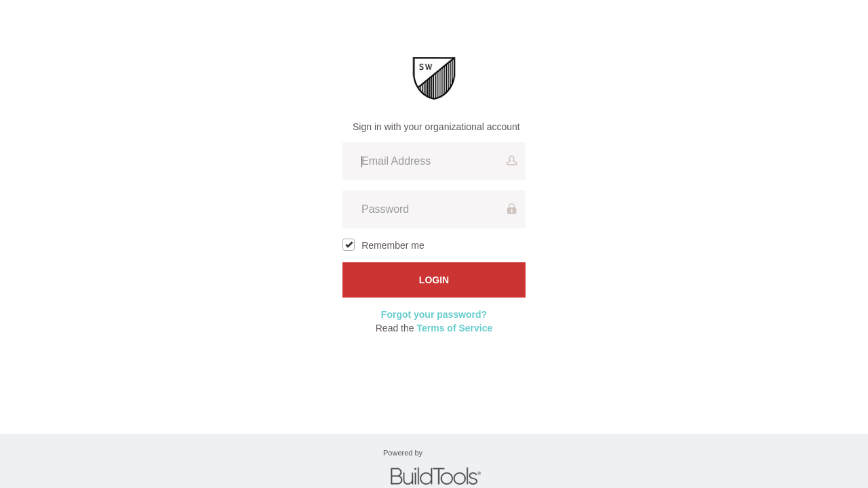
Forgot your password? (434, 314)
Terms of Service (454, 328)
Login (434, 280)
